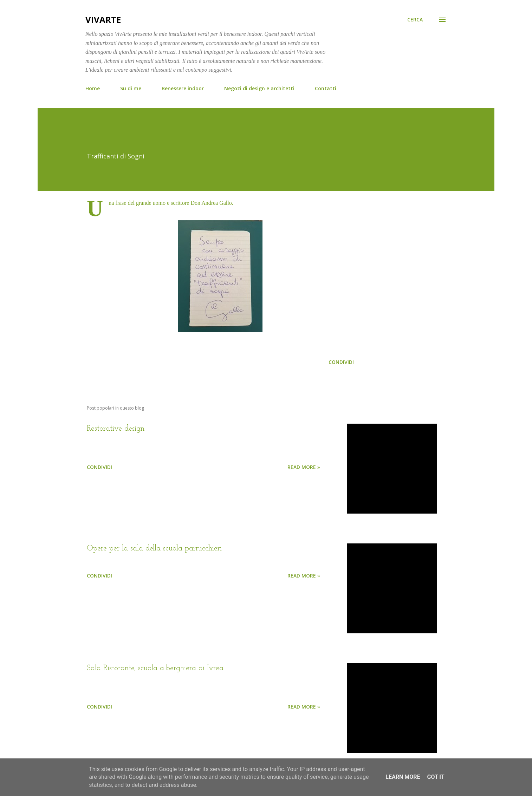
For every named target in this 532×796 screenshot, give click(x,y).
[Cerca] (415, 20)
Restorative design (116, 429)
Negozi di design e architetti (259, 88)
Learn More (403, 777)
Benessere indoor (183, 88)
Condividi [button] (341, 362)
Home (93, 88)
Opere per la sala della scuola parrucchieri (154, 549)
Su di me (131, 88)
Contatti (326, 88)
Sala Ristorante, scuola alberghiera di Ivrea (155, 668)
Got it (436, 777)
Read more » (304, 467)
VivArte (103, 19)
